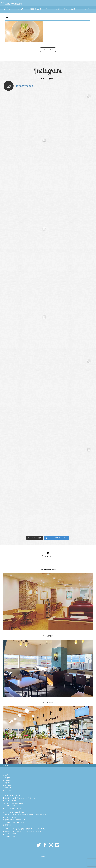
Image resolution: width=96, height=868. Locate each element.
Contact (8, 790)
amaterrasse (50, 857)
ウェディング (53, 9)
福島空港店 (36, 9)
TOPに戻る (48, 49)
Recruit (8, 788)
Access (8, 785)
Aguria (8, 783)
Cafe (7, 775)
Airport (8, 778)
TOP (7, 773)
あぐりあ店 (70, 9)
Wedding (8, 780)
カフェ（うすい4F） (15, 9)
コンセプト (85, 9)
